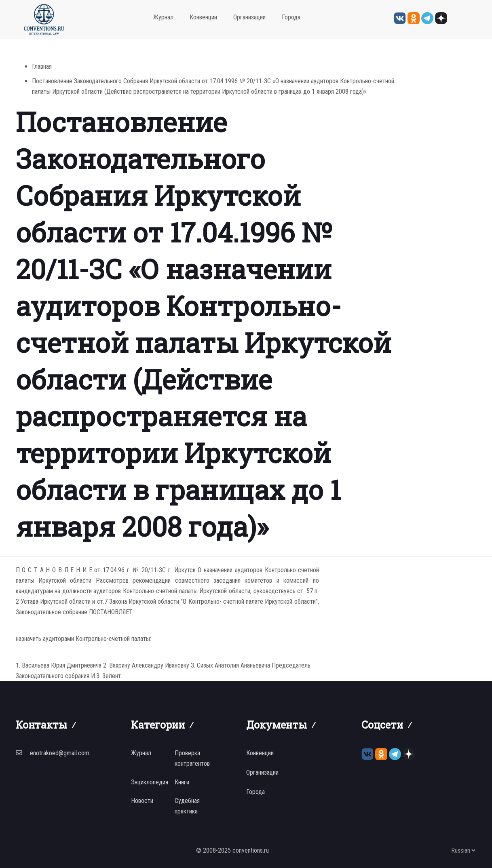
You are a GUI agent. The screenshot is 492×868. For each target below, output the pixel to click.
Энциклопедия (150, 782)
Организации (249, 17)
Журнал (163, 17)
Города (291, 17)
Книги (182, 782)
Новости (142, 801)
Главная (42, 66)
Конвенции (203, 17)
